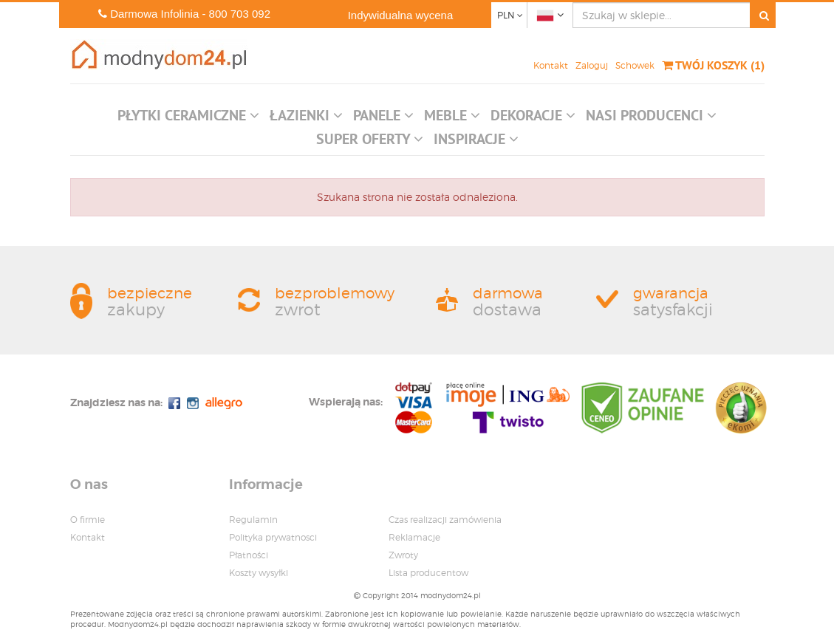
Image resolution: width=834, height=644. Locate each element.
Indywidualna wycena (401, 15)
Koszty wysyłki (259, 573)
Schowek (635, 65)
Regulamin (253, 520)
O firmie (88, 520)
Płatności (249, 555)
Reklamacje (414, 537)
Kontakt (551, 65)
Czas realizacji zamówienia (445, 520)
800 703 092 (240, 14)
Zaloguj (592, 65)
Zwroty (403, 555)
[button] (188, 119)
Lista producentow (428, 573)
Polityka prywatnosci (273, 537)
